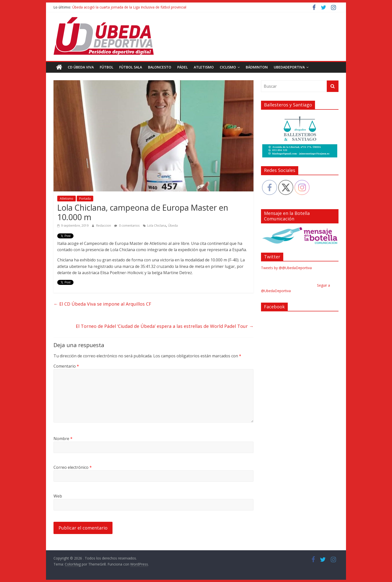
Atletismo (204, 67)
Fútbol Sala (131, 67)
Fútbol (106, 67)
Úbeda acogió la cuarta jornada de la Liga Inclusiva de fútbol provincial (129, 7)
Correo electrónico (73, 467)
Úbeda (173, 225)
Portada (85, 199)
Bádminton (257, 67)
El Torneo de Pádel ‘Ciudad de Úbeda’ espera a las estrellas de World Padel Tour (165, 326)
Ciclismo (228, 67)
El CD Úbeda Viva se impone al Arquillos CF (102, 304)
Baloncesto (160, 67)
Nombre (63, 439)
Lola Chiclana (157, 225)
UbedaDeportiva (289, 67)
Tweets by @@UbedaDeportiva (286, 268)
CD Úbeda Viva (81, 67)
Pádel (182, 67)
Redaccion (104, 225)
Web (58, 496)
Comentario (66, 366)
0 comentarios (127, 225)
